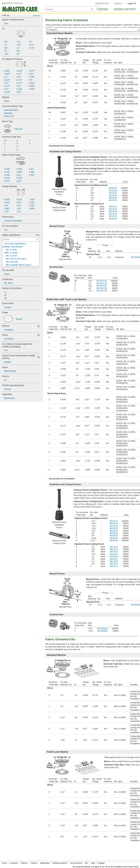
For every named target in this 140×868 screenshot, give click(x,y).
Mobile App (45, 863)
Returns (24, 863)
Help (93, 863)
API (87, 863)
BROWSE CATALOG (13, 3)
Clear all (36, 15)
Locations (14, 863)
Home (4, 863)
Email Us (118, 4)
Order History (125, 9)
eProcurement (76, 863)
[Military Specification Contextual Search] (21, 239)
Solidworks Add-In (60, 863)
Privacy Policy (133, 867)
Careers (34, 863)
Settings (101, 863)
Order (103, 9)
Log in (132, 4)
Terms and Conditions (114, 867)
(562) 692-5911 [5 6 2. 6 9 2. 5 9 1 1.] (102, 4)
